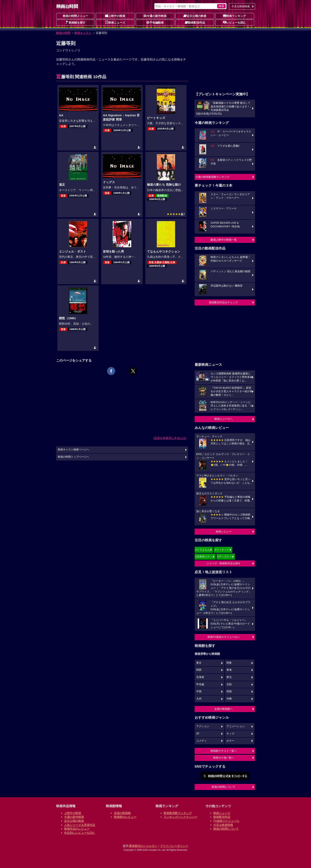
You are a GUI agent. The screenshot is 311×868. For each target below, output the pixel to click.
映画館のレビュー (125, 817)
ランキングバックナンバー (181, 817)
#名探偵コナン (204, 557)
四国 (229, 691)
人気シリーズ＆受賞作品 (80, 825)
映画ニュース (115, 22)
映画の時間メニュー (75, 16)
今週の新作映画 (155, 16)
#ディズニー (224, 557)
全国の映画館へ (224, 709)
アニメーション (236, 726)
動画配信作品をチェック (224, 302)
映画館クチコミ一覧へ (224, 751)
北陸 (229, 684)
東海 (229, 670)
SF (198, 734)
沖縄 (229, 699)
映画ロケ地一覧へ (224, 758)
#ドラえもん (203, 550)
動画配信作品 (195, 22)
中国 (199, 691)
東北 (229, 677)
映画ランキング (235, 16)
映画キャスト (83, 33)
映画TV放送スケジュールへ (224, 637)
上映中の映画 (115, 16)
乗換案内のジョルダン (143, 846)
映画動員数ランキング (178, 813)
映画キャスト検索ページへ (73, 450)
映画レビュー (224, 532)
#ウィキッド (222, 550)
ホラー (230, 741)
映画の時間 (63, 33)
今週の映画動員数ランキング (212, 177)
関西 (199, 670)
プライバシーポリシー (174, 846)
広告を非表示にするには (170, 438)
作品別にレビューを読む (80, 833)
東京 (199, 663)
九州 (199, 699)
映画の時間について (224, 787)
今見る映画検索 (241, 6)
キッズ (230, 734)
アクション (203, 726)
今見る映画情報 (223, 825)
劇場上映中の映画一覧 (224, 240)
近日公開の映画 (195, 16)
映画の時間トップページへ (73, 457)
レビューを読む (235, 22)
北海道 (200, 677)
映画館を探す (75, 22)
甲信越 (200, 684)
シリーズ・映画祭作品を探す (224, 563)
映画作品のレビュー (77, 829)
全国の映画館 (122, 813)
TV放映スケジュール (226, 821)
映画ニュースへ (224, 419)
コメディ (201, 741)
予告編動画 (155, 22)
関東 (229, 663)
